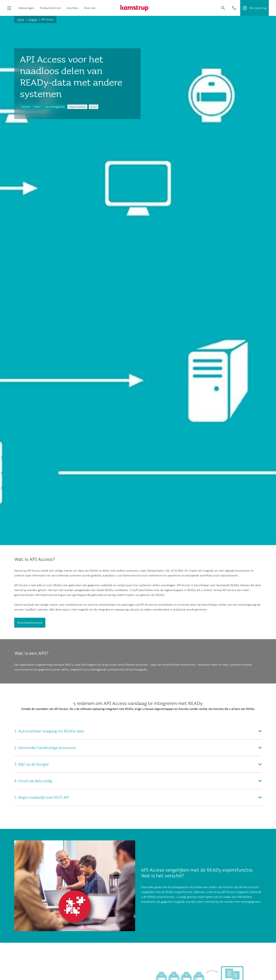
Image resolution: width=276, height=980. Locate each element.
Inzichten (72, 8)
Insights (33, 19)
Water (37, 107)
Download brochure (30, 623)
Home (21, 19)
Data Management (55, 107)
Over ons (90, 8)
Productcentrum (50, 8)
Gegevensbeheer (77, 107)
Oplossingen (26, 8)
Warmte (26, 107)
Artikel (94, 107)
